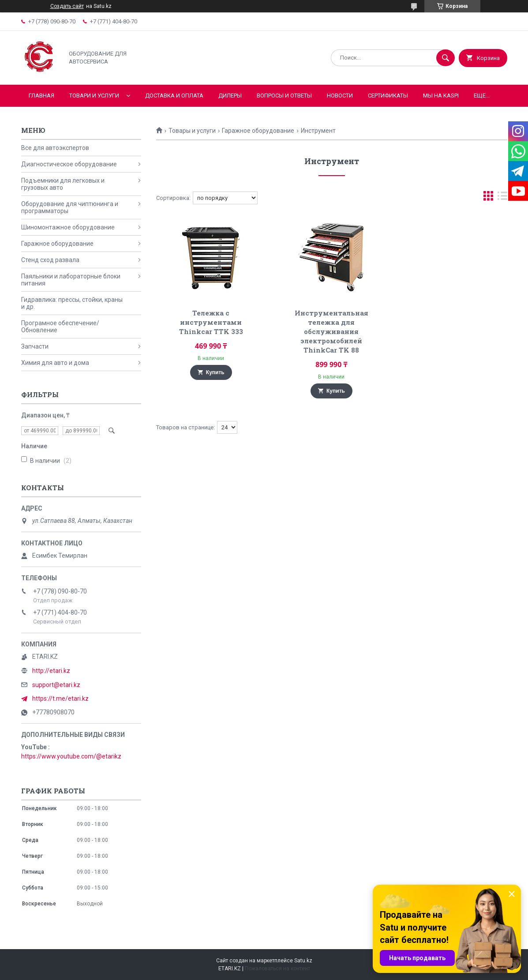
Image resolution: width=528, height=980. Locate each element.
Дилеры (230, 96)
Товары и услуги (192, 131)
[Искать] (446, 58)
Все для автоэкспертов (55, 148)
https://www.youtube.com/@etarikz (71, 756)
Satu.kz (303, 961)
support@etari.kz (56, 685)
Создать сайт (67, 6)
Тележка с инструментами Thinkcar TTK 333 (211, 322)
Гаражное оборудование (258, 131)
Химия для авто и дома (55, 363)
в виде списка (502, 198)
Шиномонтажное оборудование (68, 227)
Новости (340, 96)
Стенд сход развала (50, 260)
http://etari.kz (51, 671)
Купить (215, 372)
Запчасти (35, 346)
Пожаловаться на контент (277, 969)
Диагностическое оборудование (69, 164)
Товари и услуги (94, 96)
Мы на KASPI (441, 96)
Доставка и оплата (174, 96)
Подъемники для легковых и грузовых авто (63, 184)
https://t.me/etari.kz (60, 698)
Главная (41, 96)
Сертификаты (388, 96)
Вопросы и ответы (284, 96)
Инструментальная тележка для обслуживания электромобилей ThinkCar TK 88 (331, 331)
